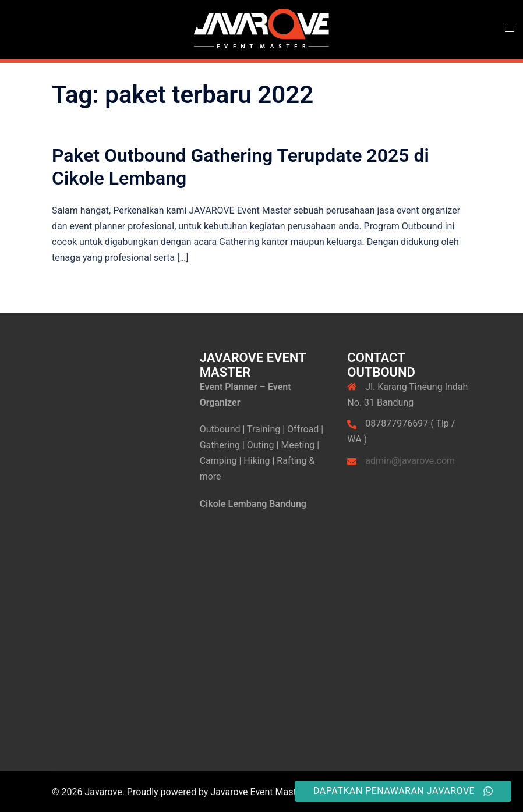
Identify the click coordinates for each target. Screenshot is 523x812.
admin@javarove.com (410, 461)
